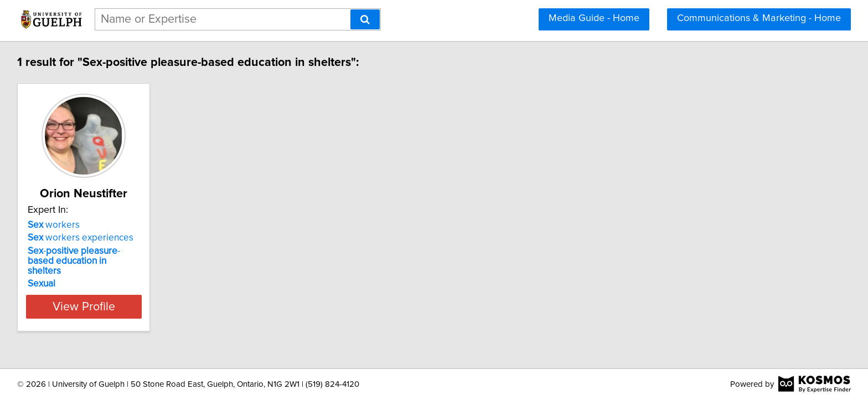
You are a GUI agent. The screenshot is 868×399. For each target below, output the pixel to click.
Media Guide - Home (594, 18)
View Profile (99, 296)
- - (89, 256)
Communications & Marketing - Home (759, 18)
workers (55, 225)
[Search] (365, 19)
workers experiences (82, 238)
